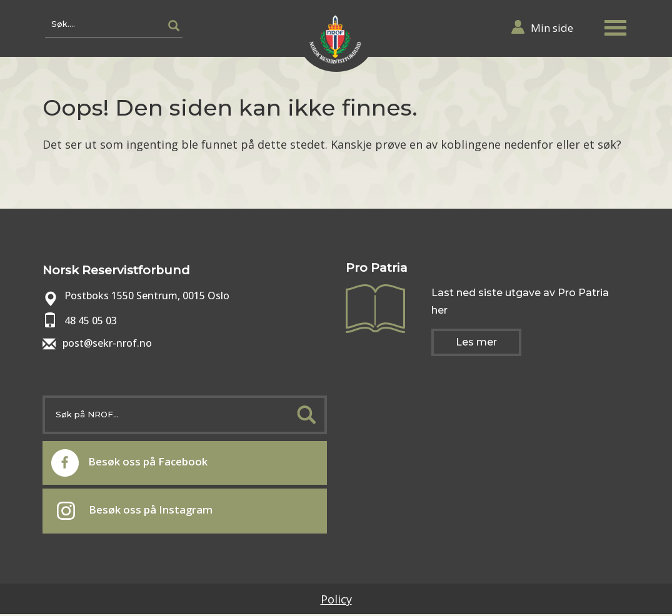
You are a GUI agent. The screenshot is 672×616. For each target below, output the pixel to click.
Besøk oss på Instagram (142, 512)
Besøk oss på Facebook (137, 463)
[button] (619, 27)
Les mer (476, 342)
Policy (336, 601)
